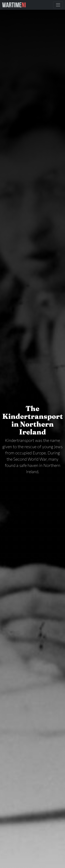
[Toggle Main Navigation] (58, 5)
